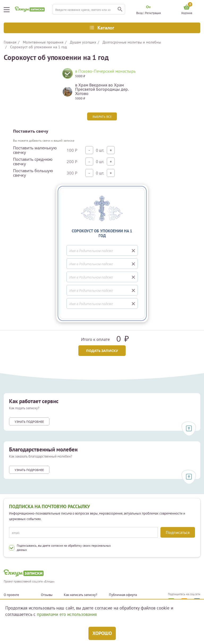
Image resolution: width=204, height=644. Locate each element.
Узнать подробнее (29, 422)
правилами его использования (67, 614)
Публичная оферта (123, 595)
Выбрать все (102, 117)
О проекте (11, 595)
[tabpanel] (102, 86)
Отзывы (47, 595)
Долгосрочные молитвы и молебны (132, 42)
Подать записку (102, 351)
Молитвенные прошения (43, 42)
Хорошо (102, 633)
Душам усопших (83, 42)
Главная (10, 42)
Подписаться (178, 532)
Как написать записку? (80, 595)
